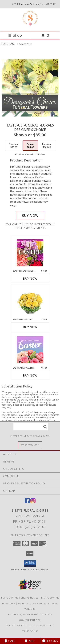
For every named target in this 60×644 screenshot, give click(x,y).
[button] (30, 564)
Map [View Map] (30, 641)
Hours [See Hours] (50, 641)
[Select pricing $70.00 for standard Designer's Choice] (14, 146)
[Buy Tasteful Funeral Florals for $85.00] (30, 216)
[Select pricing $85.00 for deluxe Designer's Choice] (30, 146)
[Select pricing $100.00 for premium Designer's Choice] (47, 146)
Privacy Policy (16, 626)
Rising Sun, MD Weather (23, 614)
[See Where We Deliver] (30, 445)
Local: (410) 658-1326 (30, 527)
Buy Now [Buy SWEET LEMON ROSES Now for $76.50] (30, 327)
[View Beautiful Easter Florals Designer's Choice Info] (30, 253)
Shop (15, 35)
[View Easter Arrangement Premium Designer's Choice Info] (30, 350)
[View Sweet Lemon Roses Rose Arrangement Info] (30, 301)
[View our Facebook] (27, 502)
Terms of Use (30, 631)
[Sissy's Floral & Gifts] (30, 27)
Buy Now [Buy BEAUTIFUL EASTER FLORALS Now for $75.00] (30, 278)
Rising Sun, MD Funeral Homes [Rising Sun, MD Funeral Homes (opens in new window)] (20, 598)
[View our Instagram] (33, 502)
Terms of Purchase (40, 626)
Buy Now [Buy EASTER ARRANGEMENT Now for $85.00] (30, 375)
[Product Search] (31, 427)
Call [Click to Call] (10, 641)
